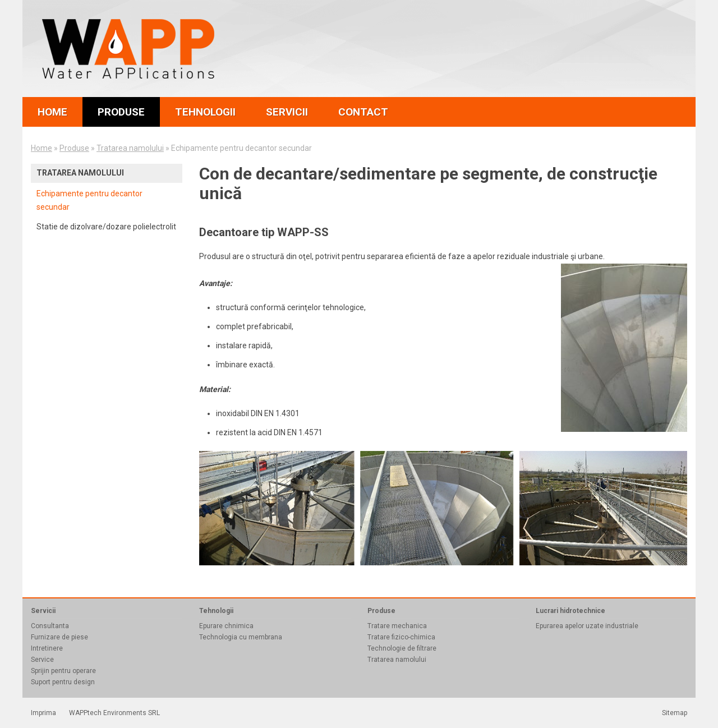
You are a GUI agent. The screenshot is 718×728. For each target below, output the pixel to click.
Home (42, 148)
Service (42, 660)
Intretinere (47, 648)
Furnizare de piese (59, 637)
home (52, 112)
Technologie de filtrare (402, 648)
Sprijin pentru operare (63, 671)
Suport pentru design (63, 682)
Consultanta (50, 626)
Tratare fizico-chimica (401, 637)
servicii (287, 112)
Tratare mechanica (397, 626)
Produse (74, 148)
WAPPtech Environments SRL (114, 713)
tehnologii (205, 112)
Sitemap (675, 713)
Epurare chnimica (226, 626)
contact (363, 112)
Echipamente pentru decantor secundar (89, 200)
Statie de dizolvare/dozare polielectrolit (106, 227)
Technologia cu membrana (241, 637)
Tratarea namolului (130, 148)
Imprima (43, 713)
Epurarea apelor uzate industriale (587, 626)
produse (121, 112)
